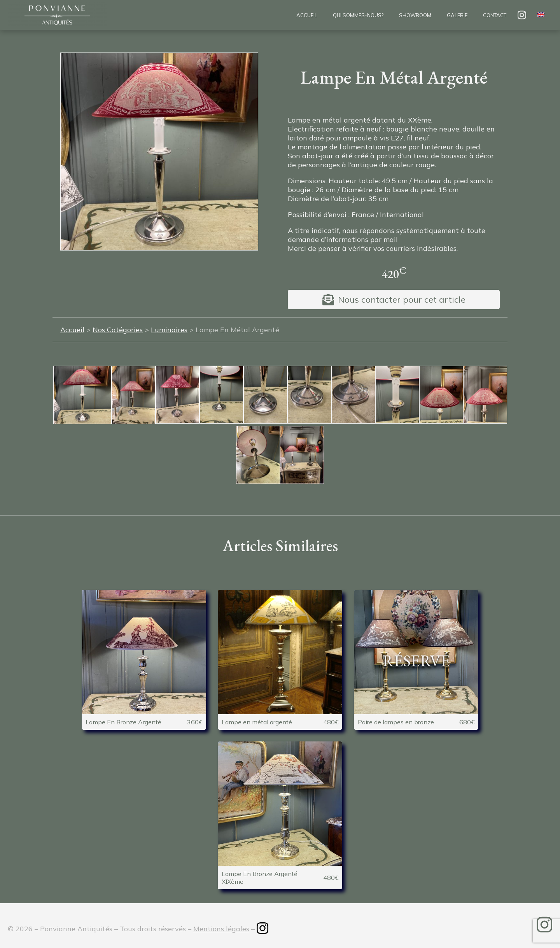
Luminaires (169, 330)
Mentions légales (221, 929)
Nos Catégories (118, 330)
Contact (495, 15)
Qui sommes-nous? (358, 15)
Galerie (457, 15)
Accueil (307, 15)
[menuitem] (541, 15)
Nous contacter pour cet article (402, 300)
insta (522, 15)
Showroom (415, 15)
